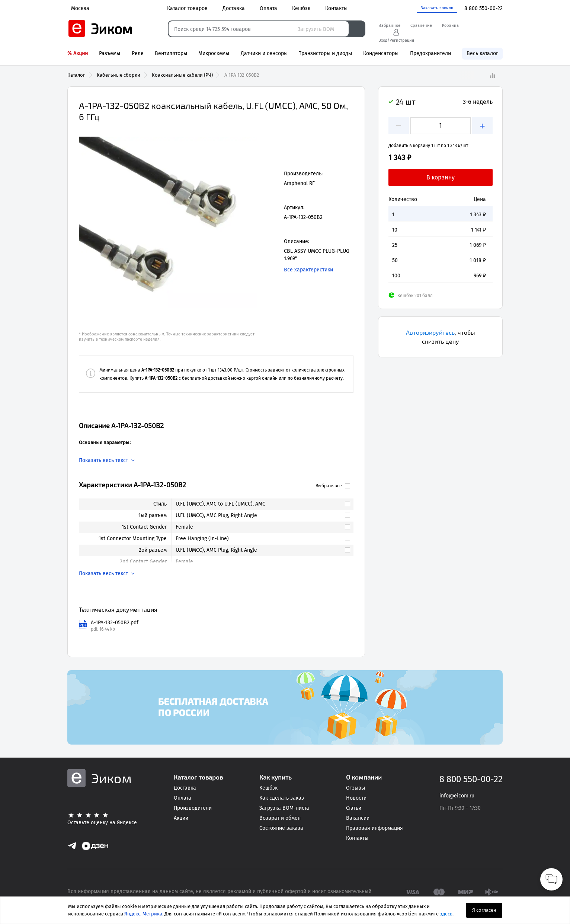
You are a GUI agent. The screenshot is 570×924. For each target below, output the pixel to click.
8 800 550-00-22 (483, 8)
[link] (259, 504)
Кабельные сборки (119, 75)
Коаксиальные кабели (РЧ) (182, 75)
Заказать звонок (437, 8)
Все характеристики (308, 270)
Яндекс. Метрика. (144, 914)
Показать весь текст (103, 461)
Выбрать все (333, 486)
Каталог (76, 75)
